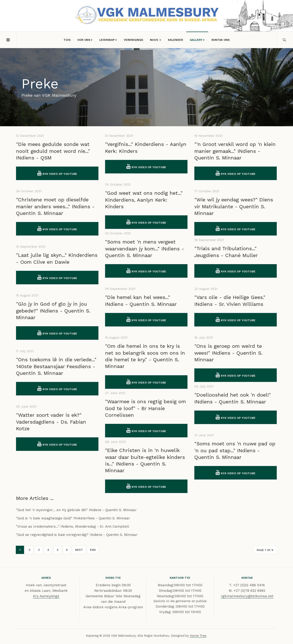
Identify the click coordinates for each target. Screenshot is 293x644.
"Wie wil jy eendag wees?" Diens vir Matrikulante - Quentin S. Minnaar (234, 206)
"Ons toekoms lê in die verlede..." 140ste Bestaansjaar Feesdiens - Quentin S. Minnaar (56, 366)
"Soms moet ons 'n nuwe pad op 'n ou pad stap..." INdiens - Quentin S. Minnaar (235, 450)
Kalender (175, 40)
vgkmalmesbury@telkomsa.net (247, 596)
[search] (285, 40)
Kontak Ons (221, 40)
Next (79, 550)
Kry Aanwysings (46, 596)
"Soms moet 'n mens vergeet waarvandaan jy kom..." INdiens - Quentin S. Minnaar (145, 249)
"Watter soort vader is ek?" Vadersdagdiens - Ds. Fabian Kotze (51, 422)
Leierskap (108, 40)
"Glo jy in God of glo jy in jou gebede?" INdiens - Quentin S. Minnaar (53, 311)
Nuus (156, 40)
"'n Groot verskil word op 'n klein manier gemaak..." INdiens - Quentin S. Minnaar (235, 151)
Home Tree (198, 636)
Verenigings (133, 40)
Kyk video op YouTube (57, 173)
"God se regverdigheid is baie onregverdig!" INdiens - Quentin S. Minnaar (77, 535)
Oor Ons (85, 40)
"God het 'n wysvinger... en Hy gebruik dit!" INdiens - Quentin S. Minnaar (76, 510)
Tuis (67, 40)
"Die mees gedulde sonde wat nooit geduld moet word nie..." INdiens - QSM (53, 151)
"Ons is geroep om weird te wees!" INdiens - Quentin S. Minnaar (228, 353)
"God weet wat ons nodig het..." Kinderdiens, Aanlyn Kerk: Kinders (144, 200)
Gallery (197, 40)
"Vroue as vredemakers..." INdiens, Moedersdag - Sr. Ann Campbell (73, 526)
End (93, 550)
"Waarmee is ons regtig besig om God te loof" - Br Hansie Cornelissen (145, 408)
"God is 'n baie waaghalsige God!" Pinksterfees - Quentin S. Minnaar (73, 518)
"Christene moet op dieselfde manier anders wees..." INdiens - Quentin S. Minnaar (55, 206)
